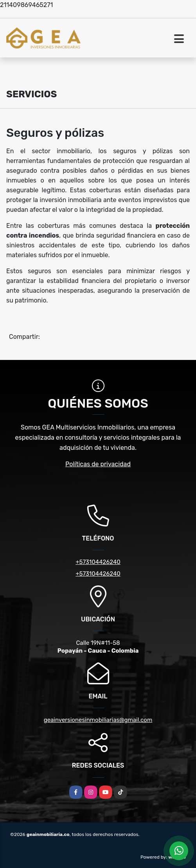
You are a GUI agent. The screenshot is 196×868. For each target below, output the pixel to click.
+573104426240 (98, 562)
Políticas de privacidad (98, 464)
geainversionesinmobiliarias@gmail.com (98, 720)
